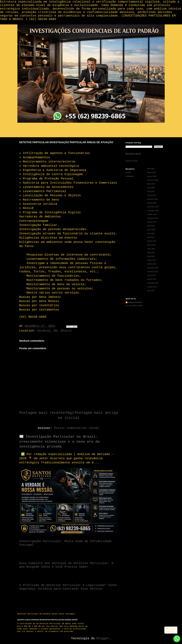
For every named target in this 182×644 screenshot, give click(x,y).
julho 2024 (151, 226)
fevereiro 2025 (153, 199)
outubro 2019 (152, 287)
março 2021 (152, 275)
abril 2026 (151, 169)
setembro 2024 (153, 218)
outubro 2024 (152, 214)
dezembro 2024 (153, 207)
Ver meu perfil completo (134, 305)
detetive (128, 173)
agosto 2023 (152, 241)
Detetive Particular (135, 302)
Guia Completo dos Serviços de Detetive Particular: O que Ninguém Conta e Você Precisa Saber (66, 565)
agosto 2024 (152, 222)
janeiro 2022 (152, 264)
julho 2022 (151, 253)
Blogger (103, 638)
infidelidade (130, 176)
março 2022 (152, 260)
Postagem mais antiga (96, 413)
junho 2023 (151, 245)
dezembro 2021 (153, 268)
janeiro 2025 (152, 203)
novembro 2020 (153, 283)
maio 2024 (151, 233)
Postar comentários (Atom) (77, 428)
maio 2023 (151, 249)
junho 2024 (151, 230)
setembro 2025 (153, 180)
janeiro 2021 (152, 279)
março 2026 (152, 172)
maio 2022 (151, 256)
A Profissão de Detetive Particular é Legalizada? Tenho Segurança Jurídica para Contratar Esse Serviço (68, 587)
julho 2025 (151, 184)
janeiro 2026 (152, 176)
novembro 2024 (153, 211)
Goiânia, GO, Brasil (55, 331)
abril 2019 (151, 291)
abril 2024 (151, 237)
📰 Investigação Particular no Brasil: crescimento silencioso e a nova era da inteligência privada (59, 442)
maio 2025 (151, 188)
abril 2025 (151, 192)
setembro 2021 (153, 272)
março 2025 (152, 195)
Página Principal (131, 161)
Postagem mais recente (42, 413)
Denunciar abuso (133, 154)
